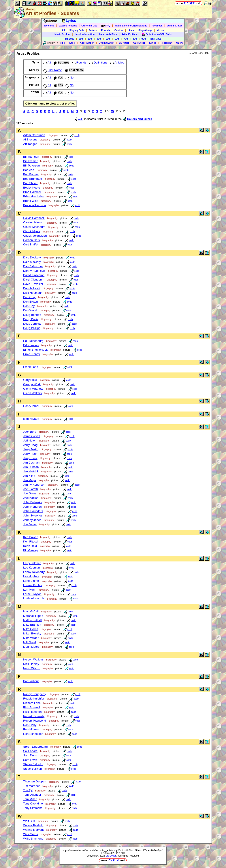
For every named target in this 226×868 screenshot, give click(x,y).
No (69, 78)
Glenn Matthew (33, 389)
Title (62, 43)
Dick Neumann (33, 293)
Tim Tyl (28, 790)
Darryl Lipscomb (34, 275)
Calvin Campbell (34, 218)
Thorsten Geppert (35, 781)
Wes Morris (31, 834)
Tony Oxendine (33, 803)
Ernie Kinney (32, 354)
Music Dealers (62, 34)
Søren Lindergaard (35, 747)
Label (72, 43)
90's (144, 39)
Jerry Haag (30, 445)
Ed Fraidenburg (33, 341)
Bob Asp (29, 170)
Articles (117, 63)
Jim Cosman (31, 463)
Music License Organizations (131, 26)
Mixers (160, 30)
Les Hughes (31, 576)
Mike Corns (31, 629)
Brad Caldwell (32, 192)
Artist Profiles (129, 34)
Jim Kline (29, 476)
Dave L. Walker (33, 284)
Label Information (85, 34)
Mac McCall (31, 611)
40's (99, 39)
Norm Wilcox (32, 668)
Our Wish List (89, 26)
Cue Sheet (139, 43)
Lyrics (153, 43)
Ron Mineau (31, 729)
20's (81, 39)
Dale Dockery (32, 257)
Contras (119, 30)
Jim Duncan (31, 467)
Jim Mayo (29, 480)
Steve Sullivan (32, 769)
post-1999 (156, 39)
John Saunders (33, 511)
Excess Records (68, 26)
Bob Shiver (30, 183)
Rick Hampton (32, 712)
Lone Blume (31, 581)
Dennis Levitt (32, 288)
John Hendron (32, 507)
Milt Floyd (29, 642)
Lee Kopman (32, 568)
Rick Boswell (32, 707)
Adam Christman (34, 135)
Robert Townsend (35, 721)
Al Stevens (30, 139)
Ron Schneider (33, 734)
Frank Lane (31, 367)
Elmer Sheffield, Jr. (36, 350)
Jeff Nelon (30, 441)
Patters (93, 30)
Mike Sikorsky (32, 633)
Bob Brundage (33, 179)
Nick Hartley (31, 664)
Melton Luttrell (32, 620)
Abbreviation (87, 43)
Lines (131, 30)
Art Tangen (30, 144)
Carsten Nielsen (34, 222)
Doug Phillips (32, 328)
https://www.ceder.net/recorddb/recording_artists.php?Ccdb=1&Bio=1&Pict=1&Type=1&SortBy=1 (113, 850)
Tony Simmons (33, 808)
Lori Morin (30, 590)
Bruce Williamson (35, 205)
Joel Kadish (31, 498)
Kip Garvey (30, 550)
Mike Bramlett (32, 625)
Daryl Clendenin (34, 280)
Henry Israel (31, 406)
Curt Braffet (31, 244)
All (63, 30)
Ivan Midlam (31, 419)
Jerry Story (30, 458)
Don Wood (30, 310)
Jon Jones (30, 524)
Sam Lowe (30, 760)
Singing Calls (77, 30)
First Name (52, 70)
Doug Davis (31, 319)
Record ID (166, 43)
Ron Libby (30, 725)
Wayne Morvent (33, 830)
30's (90, 39)
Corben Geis (31, 240)
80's (135, 39)
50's (108, 39)
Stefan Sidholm (33, 764)
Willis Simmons (33, 839)
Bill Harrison (31, 157)
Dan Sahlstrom (33, 266)
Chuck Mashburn (34, 227)
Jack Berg (30, 432)
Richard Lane (32, 703)
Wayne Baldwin (33, 825)
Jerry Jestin (31, 449)
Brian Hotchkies (33, 196)
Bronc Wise (31, 201)
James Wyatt (32, 436)
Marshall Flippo (33, 616)
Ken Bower (30, 537)
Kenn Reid (30, 546)
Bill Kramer (30, 161)
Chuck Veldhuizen (35, 236)
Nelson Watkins (33, 659)
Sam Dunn (30, 755)
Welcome (49, 26)
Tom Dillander (32, 795)
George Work (32, 384)
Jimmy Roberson (34, 485)
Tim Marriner (31, 786)
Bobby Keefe (32, 188)
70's (126, 39)
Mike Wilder (31, 638)
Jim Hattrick (31, 471)
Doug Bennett (32, 315)
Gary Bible (30, 380)
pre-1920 (70, 39)
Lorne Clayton (32, 594)
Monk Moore (31, 647)
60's (117, 39)
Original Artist (106, 43)
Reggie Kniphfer (34, 699)
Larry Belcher (32, 563)
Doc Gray (29, 297)
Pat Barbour (31, 681)
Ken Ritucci (31, 542)
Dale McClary (32, 262)
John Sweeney (33, 515)
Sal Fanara (30, 751)
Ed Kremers (31, 345)
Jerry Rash (30, 454)
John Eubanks (32, 502)
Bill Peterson (31, 166)
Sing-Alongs (145, 30)
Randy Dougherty (35, 694)
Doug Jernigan (33, 324)
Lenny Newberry (34, 572)
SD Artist (124, 43)
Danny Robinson (34, 271)
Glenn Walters (32, 393)
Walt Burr (29, 821)
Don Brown (30, 302)
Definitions (98, 63)
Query (180, 43)
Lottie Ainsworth (34, 598)
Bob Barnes (31, 174)
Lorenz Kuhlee (33, 585)
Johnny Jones (32, 520)
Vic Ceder (111, 856)
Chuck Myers (32, 231)
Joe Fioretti (30, 489)
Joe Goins (30, 493)
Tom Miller (30, 799)
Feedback (157, 26)
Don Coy (29, 306)
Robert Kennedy (34, 716)
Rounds (105, 30)
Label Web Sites (108, 34)
